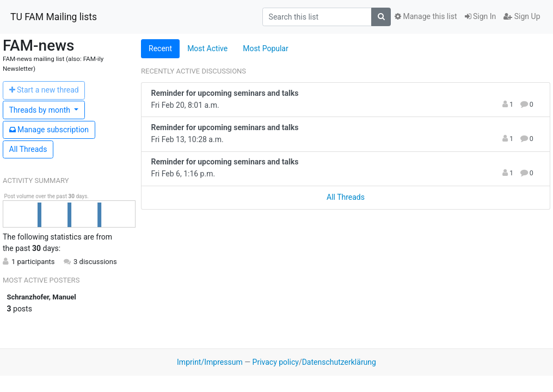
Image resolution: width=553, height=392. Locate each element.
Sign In (481, 16)
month (41, 110)
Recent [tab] (160, 48)
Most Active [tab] (207, 48)
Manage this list (426, 16)
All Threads (28, 149)
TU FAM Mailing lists (54, 17)
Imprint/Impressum (210, 362)
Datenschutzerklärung (339, 362)
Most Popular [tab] (266, 48)
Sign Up (522, 16)
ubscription (49, 130)
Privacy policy (276, 362)
